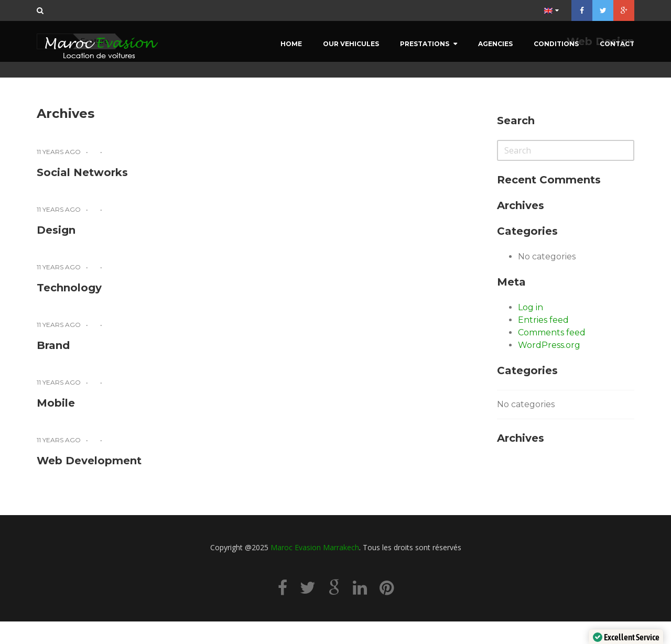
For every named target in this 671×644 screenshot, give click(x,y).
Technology (69, 288)
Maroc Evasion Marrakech (315, 547)
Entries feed (543, 320)
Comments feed (552, 332)
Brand (53, 345)
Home (291, 44)
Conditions (556, 44)
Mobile (56, 403)
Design (56, 230)
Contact (617, 44)
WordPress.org (549, 345)
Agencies (495, 44)
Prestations (425, 44)
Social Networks (82, 172)
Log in (531, 307)
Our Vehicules (351, 44)
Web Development (89, 461)
